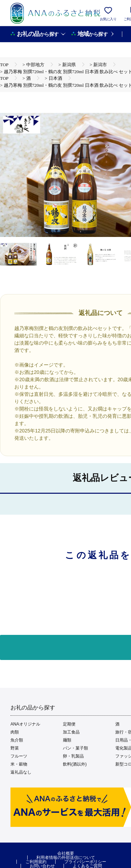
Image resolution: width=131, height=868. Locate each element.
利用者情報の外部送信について (66, 858)
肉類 (15, 732)
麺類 (67, 740)
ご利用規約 (36, 862)
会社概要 (66, 853)
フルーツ (19, 756)
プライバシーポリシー (85, 862)
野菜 (15, 748)
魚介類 (17, 740)
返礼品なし (21, 772)
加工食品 (71, 732)
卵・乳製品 (73, 756)
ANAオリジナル (25, 724)
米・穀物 (19, 764)
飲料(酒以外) (75, 764)
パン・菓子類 (75, 748)
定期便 (69, 724)
